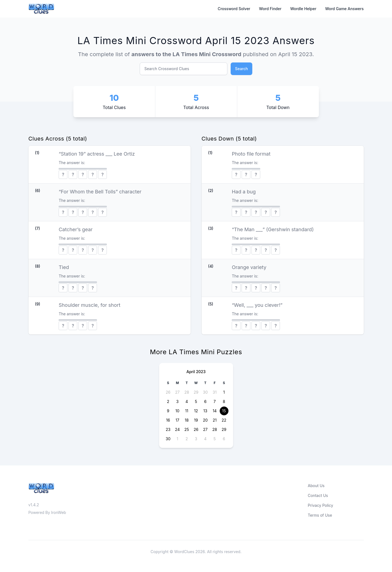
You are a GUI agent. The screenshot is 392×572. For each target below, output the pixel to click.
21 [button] (214, 420)
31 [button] (214, 392)
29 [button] (196, 392)
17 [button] (178, 420)
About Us (316, 486)
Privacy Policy (321, 505)
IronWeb (59, 512)
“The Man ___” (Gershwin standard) (273, 229)
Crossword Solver (234, 9)
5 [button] (196, 401)
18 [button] (187, 420)
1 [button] (224, 392)
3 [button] (177, 401)
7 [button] (215, 401)
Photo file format (251, 154)
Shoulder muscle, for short (89, 305)
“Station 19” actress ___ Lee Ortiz (97, 154)
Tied (64, 267)
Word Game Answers (344, 9)
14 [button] (215, 411)
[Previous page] (168, 372)
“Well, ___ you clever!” (257, 305)
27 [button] (177, 392)
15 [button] (224, 411)
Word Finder (270, 9)
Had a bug (244, 192)
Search (241, 69)
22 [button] (224, 420)
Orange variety (249, 267)
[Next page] (224, 372)
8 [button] (224, 401)
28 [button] (187, 392)
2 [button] (168, 401)
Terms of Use (320, 515)
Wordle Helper (303, 9)
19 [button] (196, 420)
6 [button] (205, 401)
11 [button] (187, 411)
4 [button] (187, 401)
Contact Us (318, 495)
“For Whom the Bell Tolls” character (100, 192)
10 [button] (177, 411)
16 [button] (168, 420)
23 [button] (168, 429)
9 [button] (168, 411)
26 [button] (168, 392)
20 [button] (205, 420)
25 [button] (187, 429)
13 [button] (205, 411)
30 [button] (205, 392)
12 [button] (196, 411)
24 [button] (177, 429)
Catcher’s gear (76, 229)
